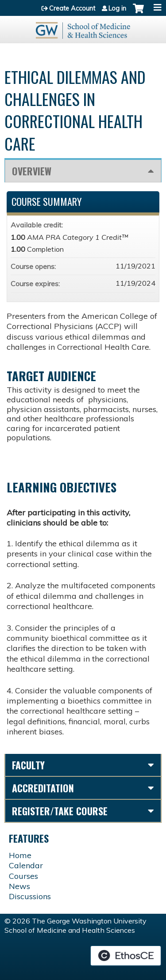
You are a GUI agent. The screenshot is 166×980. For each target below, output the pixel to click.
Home (20, 855)
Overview (32, 171)
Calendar (26, 865)
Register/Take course (60, 811)
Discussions (30, 896)
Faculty (28, 765)
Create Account (72, 8)
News (19, 886)
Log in (117, 8)
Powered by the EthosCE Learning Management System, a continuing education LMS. (126, 956)
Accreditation (43, 788)
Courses (23, 876)
